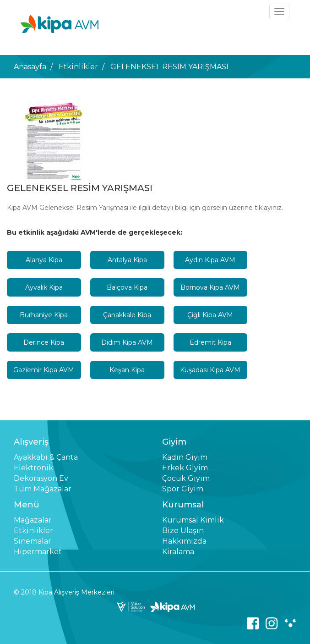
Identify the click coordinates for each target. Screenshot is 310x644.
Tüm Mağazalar (43, 489)
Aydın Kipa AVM (210, 260)
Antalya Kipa (127, 260)
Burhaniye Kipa (44, 315)
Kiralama (178, 552)
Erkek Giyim (185, 468)
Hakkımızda (184, 541)
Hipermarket (38, 552)
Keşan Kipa (127, 370)
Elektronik (33, 468)
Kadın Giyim (185, 457)
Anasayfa (30, 67)
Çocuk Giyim (186, 478)
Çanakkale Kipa (127, 315)
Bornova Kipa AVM (210, 287)
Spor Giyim (183, 489)
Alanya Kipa (44, 260)
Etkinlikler (78, 67)
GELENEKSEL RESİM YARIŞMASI (169, 67)
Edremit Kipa (210, 342)
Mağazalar (33, 520)
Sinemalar (33, 541)
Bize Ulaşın (183, 531)
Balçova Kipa (127, 287)
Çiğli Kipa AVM (210, 315)
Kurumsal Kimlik (193, 520)
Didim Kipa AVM (127, 342)
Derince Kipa (44, 342)
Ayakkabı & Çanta (46, 457)
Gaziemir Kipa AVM (44, 370)
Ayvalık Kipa (44, 287)
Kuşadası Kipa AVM (210, 370)
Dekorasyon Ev (41, 478)
